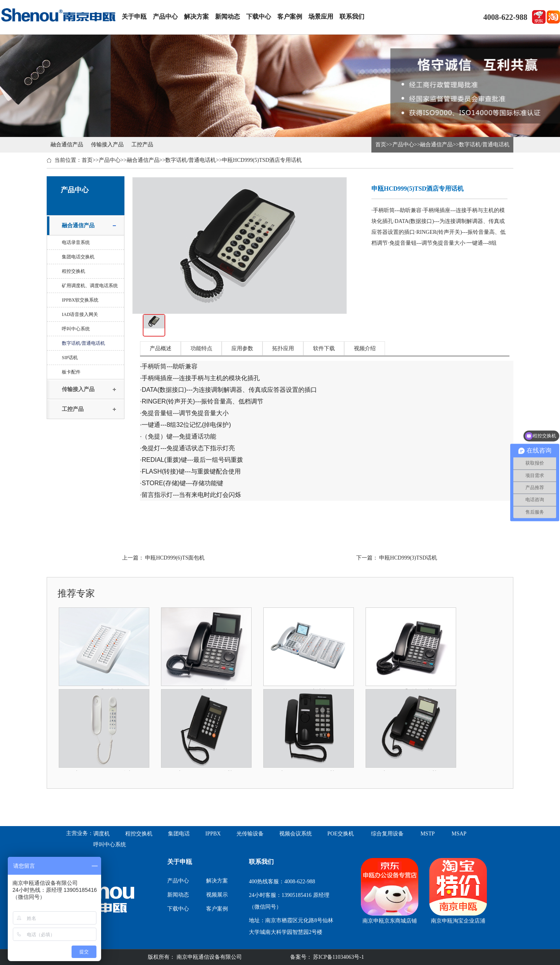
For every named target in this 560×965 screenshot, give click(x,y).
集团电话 (179, 834)
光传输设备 (250, 834)
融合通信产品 (67, 145)
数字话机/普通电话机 (484, 145)
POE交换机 (341, 834)
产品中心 (165, 17)
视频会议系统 (296, 834)
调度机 (101, 834)
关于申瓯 (134, 17)
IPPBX (213, 834)
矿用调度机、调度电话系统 (90, 286)
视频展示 (217, 895)
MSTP (428, 834)
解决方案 (196, 17)
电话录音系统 (76, 242)
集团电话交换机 (78, 257)
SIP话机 (70, 358)
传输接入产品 (107, 145)
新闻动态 (227, 17)
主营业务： (80, 833)
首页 (381, 145)
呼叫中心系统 (76, 329)
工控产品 (142, 145)
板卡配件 (71, 372)
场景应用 (321, 17)
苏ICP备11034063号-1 (338, 957)
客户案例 (290, 17)
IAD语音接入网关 (80, 314)
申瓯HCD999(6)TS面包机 (175, 558)
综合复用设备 (387, 834)
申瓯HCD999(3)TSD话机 (408, 558)
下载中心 (259, 17)
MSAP (459, 834)
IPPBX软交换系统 (80, 300)
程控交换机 (73, 271)
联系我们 (352, 17)
